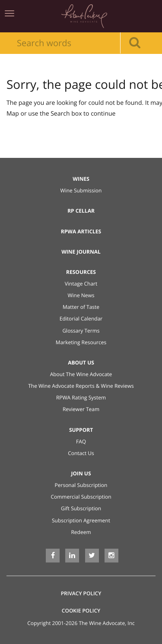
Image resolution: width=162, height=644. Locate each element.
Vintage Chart (81, 284)
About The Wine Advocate (81, 374)
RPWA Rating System (81, 397)
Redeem (81, 532)
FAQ (81, 441)
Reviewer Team (81, 409)
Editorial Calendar (81, 319)
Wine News (81, 295)
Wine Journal (81, 252)
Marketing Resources (81, 342)
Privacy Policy (81, 593)
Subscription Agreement (81, 520)
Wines (81, 179)
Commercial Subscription (81, 497)
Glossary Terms (81, 331)
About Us (81, 363)
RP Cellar (81, 211)
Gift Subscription (81, 508)
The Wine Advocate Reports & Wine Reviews (81, 386)
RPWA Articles (81, 231)
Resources (81, 272)
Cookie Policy (81, 611)
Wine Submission (81, 190)
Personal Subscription (81, 485)
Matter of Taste (81, 307)
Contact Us (81, 453)
